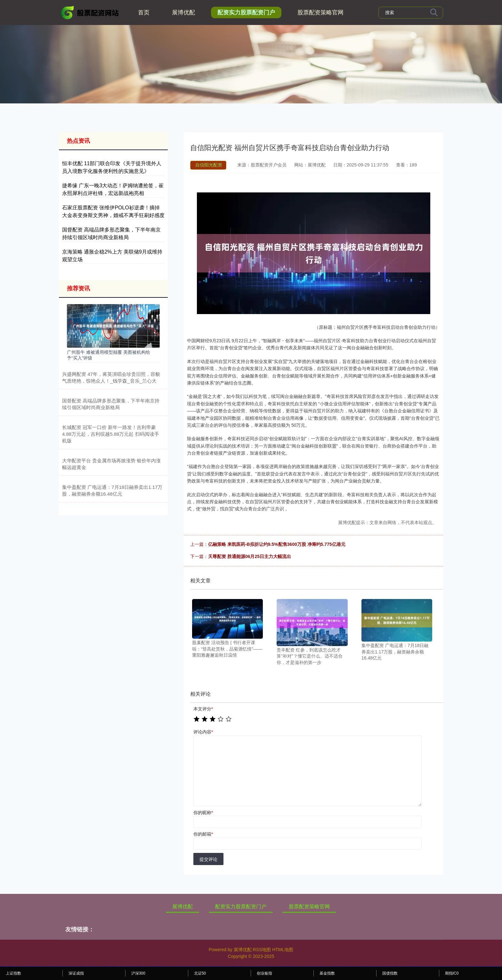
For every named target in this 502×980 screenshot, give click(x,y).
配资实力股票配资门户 (246, 12)
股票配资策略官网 (320, 12)
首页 (144, 12)
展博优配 (183, 12)
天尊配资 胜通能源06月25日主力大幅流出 (250, 556)
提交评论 (208, 859)
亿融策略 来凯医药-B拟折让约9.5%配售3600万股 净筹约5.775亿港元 (277, 544)
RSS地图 (262, 950)
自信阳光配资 (209, 165)
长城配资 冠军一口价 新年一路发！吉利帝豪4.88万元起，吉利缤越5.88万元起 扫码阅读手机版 (111, 434)
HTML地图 (283, 950)
